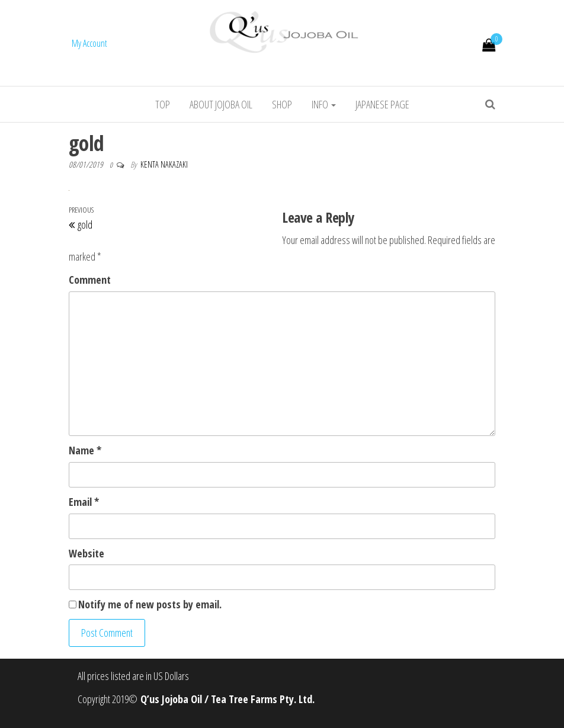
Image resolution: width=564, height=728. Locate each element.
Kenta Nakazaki (164, 164)
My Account (89, 43)
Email (84, 502)
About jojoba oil (221, 104)
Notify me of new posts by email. (150, 604)
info (324, 104)
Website (86, 553)
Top (163, 104)
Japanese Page (382, 104)
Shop (282, 104)
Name (85, 450)
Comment (90, 280)
